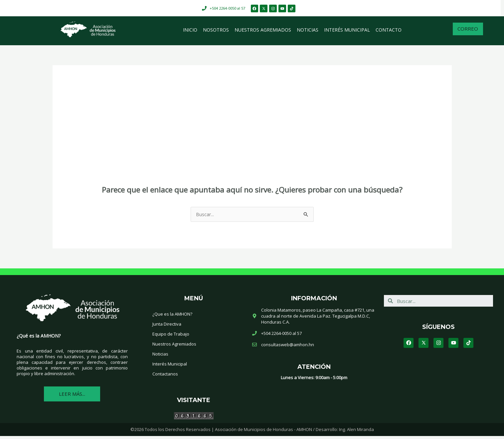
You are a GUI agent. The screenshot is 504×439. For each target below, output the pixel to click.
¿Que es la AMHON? (172, 317)
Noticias (308, 32)
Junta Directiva (167, 327)
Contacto (389, 32)
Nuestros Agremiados (263, 32)
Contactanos (165, 376)
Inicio (190, 32)
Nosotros (216, 32)
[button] (468, 32)
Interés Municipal (347, 32)
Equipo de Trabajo (171, 337)
